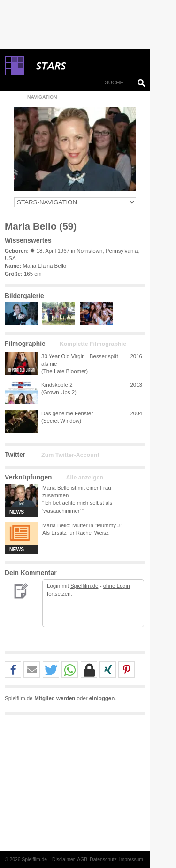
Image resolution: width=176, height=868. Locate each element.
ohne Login (117, 586)
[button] (13, 670)
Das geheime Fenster (67, 413)
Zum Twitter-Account (70, 455)
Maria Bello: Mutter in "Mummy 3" (82, 525)
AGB (82, 859)
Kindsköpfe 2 (57, 385)
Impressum (131, 859)
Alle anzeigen (85, 478)
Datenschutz (103, 859)
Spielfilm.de (84, 586)
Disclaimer (63, 859)
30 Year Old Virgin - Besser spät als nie (80, 360)
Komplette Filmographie (93, 344)
